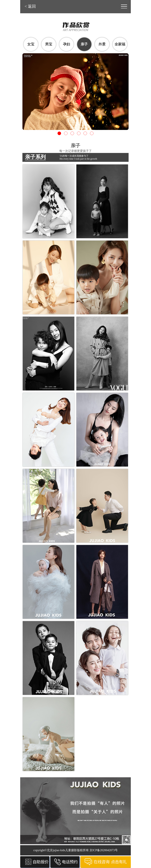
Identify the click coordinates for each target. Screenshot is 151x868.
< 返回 (30, 6)
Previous (23, 89)
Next (128, 89)
